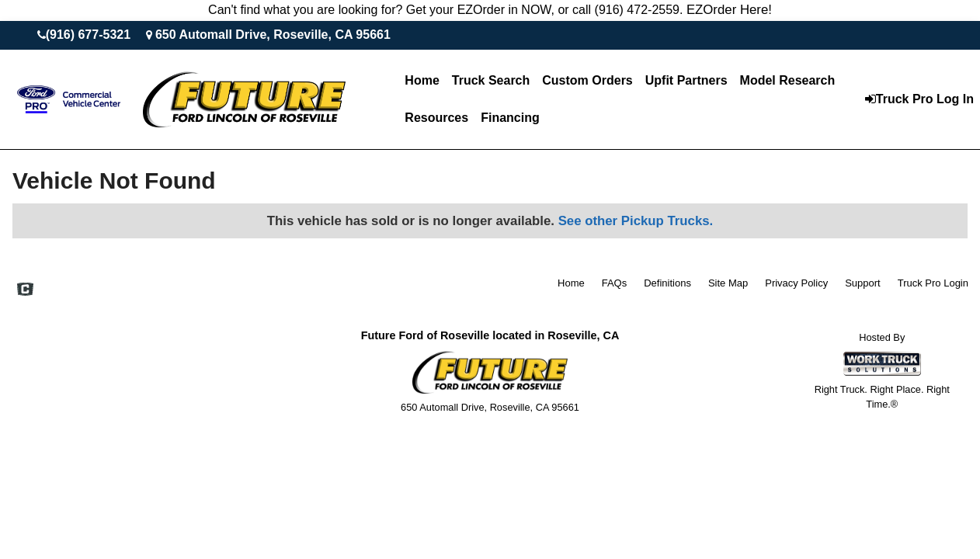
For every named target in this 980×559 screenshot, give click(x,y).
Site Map (728, 283)
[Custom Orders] (587, 81)
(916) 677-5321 (88, 35)
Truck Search (491, 80)
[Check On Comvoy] (25, 290)
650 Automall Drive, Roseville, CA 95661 (273, 35)
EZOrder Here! (729, 10)
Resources (436, 118)
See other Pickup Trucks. (636, 221)
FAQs (615, 283)
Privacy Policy (796, 283)
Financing (510, 118)
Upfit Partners (686, 80)
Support (863, 283)
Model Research (788, 80)
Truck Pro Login (933, 283)
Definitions (667, 283)
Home (422, 80)
